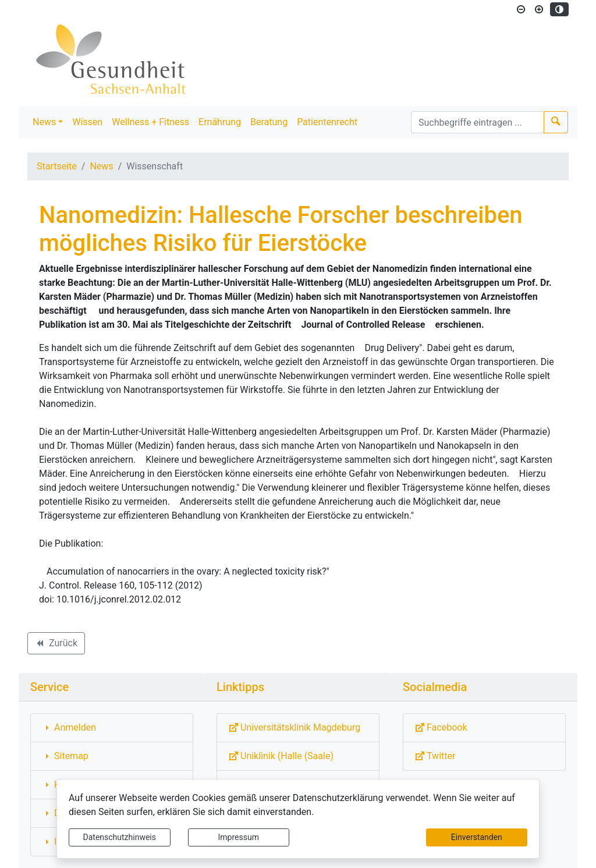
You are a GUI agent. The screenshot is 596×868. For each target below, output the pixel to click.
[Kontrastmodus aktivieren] (559, 9)
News (44, 122)
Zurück (56, 645)
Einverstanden (477, 837)
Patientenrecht (327, 122)
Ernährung (220, 122)
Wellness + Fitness (150, 122)
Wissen (87, 122)
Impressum (239, 837)
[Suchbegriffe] (478, 122)
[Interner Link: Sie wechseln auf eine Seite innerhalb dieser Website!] (112, 728)
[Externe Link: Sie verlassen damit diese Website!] (298, 728)
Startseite (57, 166)
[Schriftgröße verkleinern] (521, 9)
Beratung (269, 122)
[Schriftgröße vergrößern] (539, 9)
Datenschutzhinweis (120, 837)
